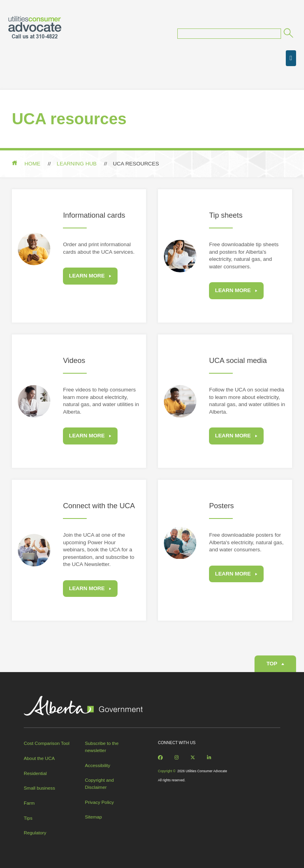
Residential (35, 773)
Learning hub (77, 164)
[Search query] (229, 34)
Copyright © (167, 771)
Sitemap (94, 817)
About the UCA (39, 758)
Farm (29, 803)
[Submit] (288, 34)
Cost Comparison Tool (47, 743)
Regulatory (35, 833)
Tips (28, 818)
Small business (39, 788)
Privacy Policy (100, 802)
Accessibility (98, 765)
